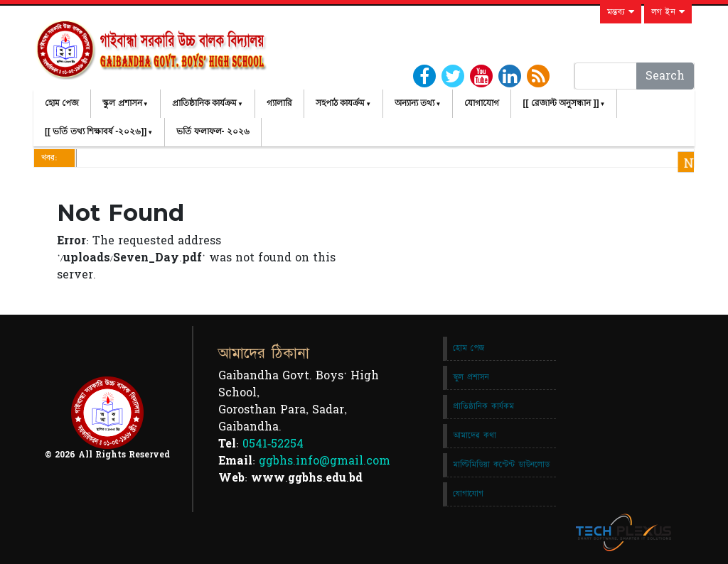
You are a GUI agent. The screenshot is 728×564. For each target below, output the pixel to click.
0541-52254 (273, 444)
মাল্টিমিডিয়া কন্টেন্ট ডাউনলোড (501, 465)
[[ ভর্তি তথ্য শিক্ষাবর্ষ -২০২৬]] (96, 131)
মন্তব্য (621, 12)
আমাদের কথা (475, 435)
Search (665, 76)
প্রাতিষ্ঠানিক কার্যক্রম (204, 103)
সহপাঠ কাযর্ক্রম (340, 103)
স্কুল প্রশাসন (122, 103)
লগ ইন (668, 12)
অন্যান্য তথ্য (414, 103)
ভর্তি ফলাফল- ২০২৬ (213, 131)
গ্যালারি (279, 103)
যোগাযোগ (482, 103)
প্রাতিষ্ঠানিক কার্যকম (483, 406)
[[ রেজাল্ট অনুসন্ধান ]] (561, 103)
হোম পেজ (62, 103)
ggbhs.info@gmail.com (325, 461)
